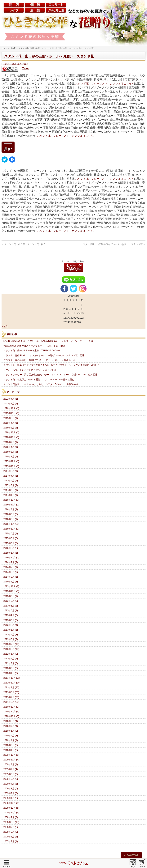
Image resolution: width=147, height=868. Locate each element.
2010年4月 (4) (11, 740)
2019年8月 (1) (11, 418)
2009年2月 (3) (11, 793)
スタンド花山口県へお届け (15, 64)
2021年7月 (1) (11, 399)
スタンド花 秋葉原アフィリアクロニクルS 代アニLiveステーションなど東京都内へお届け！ (52, 365)
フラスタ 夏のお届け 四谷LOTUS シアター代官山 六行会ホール (39, 360)
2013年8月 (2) (11, 601)
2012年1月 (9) (11, 673)
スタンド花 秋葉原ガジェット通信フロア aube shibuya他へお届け (39, 380)
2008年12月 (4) (11, 803)
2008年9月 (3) (11, 817)
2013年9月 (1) (11, 596)
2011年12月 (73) (12, 678)
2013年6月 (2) (11, 606)
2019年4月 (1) (11, 423)
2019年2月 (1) (11, 428)
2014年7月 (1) (11, 567)
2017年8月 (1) (11, 471)
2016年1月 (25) (11, 524)
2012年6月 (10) (11, 649)
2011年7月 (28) (11, 697)
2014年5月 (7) (11, 572)
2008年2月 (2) (11, 832)
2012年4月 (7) (11, 659)
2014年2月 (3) (11, 582)
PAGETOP (133, 855)
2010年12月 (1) (11, 707)
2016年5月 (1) (11, 519)
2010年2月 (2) (11, 745)
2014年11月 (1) (11, 558)
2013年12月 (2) (11, 586)
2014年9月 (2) (11, 562)
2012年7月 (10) (11, 644)
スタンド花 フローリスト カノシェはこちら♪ (104, 83)
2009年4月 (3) (11, 784)
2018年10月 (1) (11, 437)
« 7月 (5, 327)
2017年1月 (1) (11, 495)
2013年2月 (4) (11, 625)
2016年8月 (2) (11, 509)
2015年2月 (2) (11, 548)
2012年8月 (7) (11, 639)
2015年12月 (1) (11, 529)
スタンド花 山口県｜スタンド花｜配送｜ (25, 244)
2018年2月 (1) (11, 457)
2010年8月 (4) (11, 721)
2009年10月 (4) (11, 760)
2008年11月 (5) (11, 808)
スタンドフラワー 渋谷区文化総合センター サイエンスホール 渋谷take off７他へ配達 (53, 375)
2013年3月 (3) (11, 620)
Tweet (26, 68)
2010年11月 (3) (11, 712)
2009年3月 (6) (11, 789)
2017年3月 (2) (11, 485)
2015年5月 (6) (11, 538)
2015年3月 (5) (11, 543)
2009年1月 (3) (11, 798)
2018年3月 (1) (11, 452)
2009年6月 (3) (11, 774)
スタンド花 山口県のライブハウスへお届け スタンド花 (114, 244)
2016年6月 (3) (11, 514)
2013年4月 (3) (11, 615)
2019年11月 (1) (11, 413)
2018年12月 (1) (11, 432)
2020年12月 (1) (11, 408)
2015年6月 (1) (11, 534)
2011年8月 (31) (11, 692)
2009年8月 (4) (11, 764)
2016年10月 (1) (11, 505)
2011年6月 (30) (11, 702)
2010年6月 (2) (11, 731)
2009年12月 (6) (11, 755)
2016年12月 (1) (11, 500)
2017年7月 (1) (11, 476)
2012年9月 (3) (11, 635)
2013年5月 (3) (11, 611)
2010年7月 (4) (11, 726)
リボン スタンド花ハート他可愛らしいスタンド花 (30, 370)
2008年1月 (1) (11, 837)
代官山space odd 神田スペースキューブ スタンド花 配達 (34, 346)
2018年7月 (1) (11, 442)
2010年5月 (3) (11, 736)
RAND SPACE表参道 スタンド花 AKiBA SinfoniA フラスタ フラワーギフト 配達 (50, 341)
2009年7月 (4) (11, 769)
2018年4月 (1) (11, 447)
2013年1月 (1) (11, 630)
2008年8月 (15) (11, 822)
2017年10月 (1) (11, 466)
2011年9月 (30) (11, 687)
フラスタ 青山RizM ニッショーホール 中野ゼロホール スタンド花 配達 (44, 355)
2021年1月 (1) (11, 404)
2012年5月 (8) (11, 654)
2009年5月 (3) (11, 779)
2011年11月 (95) (12, 683)
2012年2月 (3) (11, 668)
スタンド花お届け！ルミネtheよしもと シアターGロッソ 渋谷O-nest (41, 384)
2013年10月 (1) (11, 591)
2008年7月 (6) (11, 827)
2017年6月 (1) (11, 481)
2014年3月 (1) (11, 577)
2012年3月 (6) (11, 663)
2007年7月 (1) (11, 841)
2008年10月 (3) (11, 813)
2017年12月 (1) (11, 461)
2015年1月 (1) (11, 553)
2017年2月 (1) (11, 490)
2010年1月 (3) (11, 750)
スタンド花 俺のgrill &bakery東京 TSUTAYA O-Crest (32, 351)
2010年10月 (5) (11, 716)
